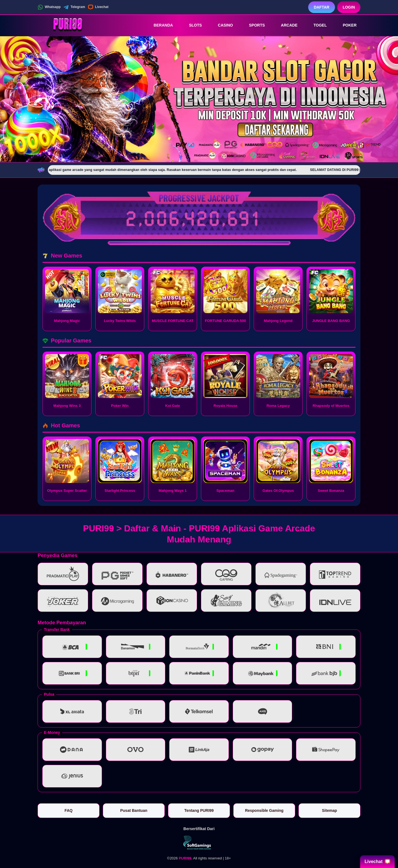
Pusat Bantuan (134, 810)
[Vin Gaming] (199, 843)
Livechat (98, 7)
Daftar (322, 7)
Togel (316, 25)
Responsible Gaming (264, 810)
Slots (192, 25)
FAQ (69, 810)
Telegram (74, 7)
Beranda (159, 25)
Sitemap (329, 810)
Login (349, 7)
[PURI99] (68, 25)
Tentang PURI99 (199, 810)
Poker (346, 25)
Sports (253, 25)
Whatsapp (49, 7)
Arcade (285, 25)
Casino (221, 25)
